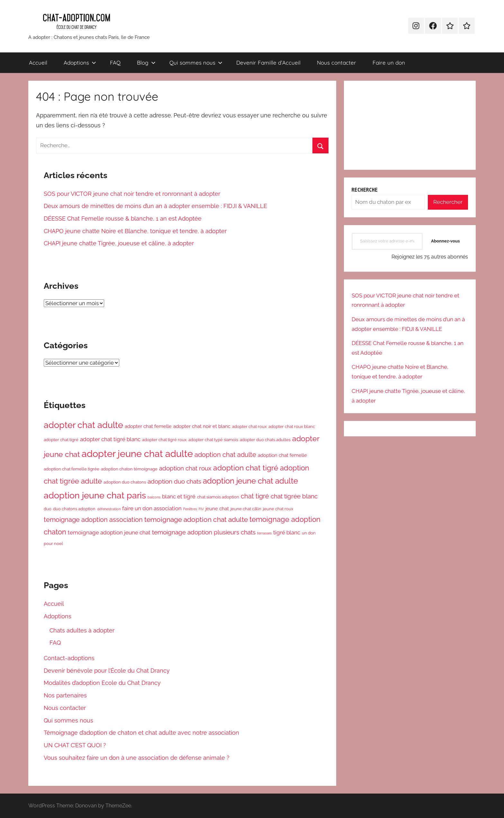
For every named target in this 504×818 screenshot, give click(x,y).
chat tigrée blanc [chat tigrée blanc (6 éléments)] (294, 496)
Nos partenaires (65, 695)
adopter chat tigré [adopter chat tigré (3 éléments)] (61, 440)
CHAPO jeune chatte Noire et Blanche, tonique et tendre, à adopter (135, 231)
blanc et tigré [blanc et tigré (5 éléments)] (179, 496)
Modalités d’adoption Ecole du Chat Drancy (102, 683)
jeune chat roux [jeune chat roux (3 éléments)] (278, 509)
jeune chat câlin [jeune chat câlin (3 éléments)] (246, 509)
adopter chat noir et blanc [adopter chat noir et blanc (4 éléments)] (202, 426)
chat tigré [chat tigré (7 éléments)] (255, 496)
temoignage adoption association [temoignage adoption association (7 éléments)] (93, 520)
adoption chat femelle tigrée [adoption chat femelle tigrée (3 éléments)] (72, 469)
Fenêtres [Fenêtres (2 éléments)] (190, 509)
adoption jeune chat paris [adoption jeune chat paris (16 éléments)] (95, 495)
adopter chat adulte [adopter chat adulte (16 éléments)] (83, 425)
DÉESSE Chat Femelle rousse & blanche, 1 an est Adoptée (123, 218)
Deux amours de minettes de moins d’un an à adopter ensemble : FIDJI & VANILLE (155, 206)
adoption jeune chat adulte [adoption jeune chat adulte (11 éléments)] (250, 481)
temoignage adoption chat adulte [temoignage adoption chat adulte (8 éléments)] (196, 519)
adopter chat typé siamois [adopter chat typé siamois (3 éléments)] (213, 440)
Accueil (38, 63)
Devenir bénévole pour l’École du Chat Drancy (107, 671)
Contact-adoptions (69, 658)
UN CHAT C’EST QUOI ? (75, 745)
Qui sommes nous (196, 63)
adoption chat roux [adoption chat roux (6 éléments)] (185, 468)
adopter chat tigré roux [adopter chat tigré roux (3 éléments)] (164, 440)
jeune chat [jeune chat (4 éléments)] (217, 509)
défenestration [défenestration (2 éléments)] (109, 509)
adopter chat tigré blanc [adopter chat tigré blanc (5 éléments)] (110, 439)
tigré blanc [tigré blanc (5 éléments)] (287, 532)
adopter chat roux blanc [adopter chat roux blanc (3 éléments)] (292, 427)
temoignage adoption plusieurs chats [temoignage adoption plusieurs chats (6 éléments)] (204, 532)
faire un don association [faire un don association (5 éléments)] (152, 508)
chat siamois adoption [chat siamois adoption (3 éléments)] (218, 497)
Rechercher (448, 202)
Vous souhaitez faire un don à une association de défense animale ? (137, 758)
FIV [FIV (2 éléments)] (201, 509)
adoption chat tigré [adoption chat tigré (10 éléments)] (246, 468)
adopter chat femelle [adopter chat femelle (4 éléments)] (148, 426)
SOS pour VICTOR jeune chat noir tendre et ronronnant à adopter (132, 194)
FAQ (115, 63)
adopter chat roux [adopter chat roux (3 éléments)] (249, 427)
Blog (146, 63)
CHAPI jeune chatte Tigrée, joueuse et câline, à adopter (119, 243)
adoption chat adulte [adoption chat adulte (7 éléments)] (225, 455)
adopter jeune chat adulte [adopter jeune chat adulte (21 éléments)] (137, 454)
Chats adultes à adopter (82, 630)
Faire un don (389, 63)
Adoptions (80, 63)
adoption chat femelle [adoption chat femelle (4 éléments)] (282, 455)
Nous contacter (337, 63)
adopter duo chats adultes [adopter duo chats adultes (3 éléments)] (265, 440)
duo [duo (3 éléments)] (48, 509)
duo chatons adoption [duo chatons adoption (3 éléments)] (74, 509)
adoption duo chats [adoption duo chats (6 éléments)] (174, 481)
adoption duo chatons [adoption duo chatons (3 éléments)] (125, 482)
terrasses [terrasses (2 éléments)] (264, 533)
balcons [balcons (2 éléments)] (154, 497)
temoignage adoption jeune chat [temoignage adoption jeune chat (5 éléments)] (109, 532)
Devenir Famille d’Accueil (268, 63)
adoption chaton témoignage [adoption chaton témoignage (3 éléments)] (129, 469)
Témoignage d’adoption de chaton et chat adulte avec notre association (141, 733)
